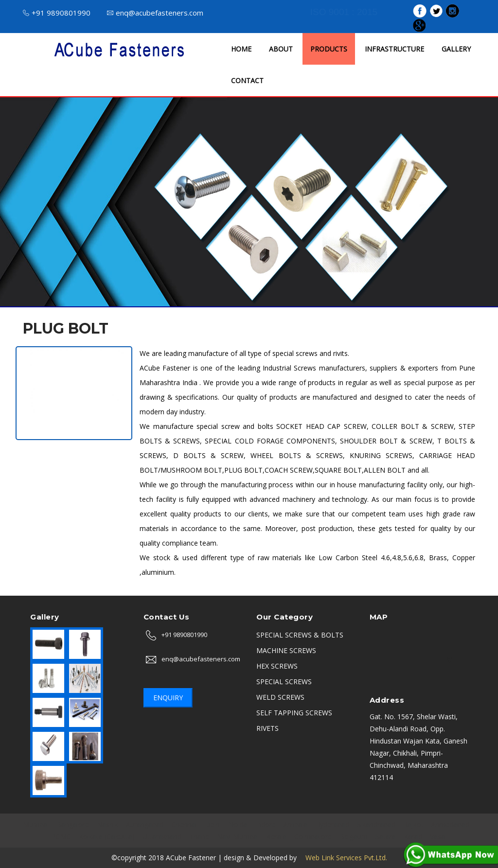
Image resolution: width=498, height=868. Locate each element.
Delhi (213, 824)
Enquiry (168, 698)
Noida (238, 824)
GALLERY (456, 49)
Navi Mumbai (238, 837)
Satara (386, 837)
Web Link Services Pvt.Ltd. (343, 858)
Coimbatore (313, 837)
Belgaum (354, 837)
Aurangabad (145, 824)
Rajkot (413, 824)
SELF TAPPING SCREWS (294, 713)
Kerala (276, 837)
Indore (266, 824)
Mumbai (36, 824)
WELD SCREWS (280, 697)
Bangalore (73, 824)
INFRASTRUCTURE (394, 49)
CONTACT (247, 80)
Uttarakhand (162, 837)
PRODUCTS (329, 49)
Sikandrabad (376, 824)
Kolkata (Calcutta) (107, 837)
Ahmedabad (450, 824)
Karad (413, 837)
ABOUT (281, 49)
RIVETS (267, 728)
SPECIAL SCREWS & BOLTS (300, 635)
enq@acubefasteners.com (155, 13)
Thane (199, 837)
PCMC (61, 837)
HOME (241, 49)
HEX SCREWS (277, 666)
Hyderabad (332, 824)
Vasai (438, 837)
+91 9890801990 (57, 13)
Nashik (107, 824)
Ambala (295, 824)
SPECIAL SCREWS (284, 682)
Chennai (184, 824)
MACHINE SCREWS (286, 650)
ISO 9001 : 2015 (344, 12)
